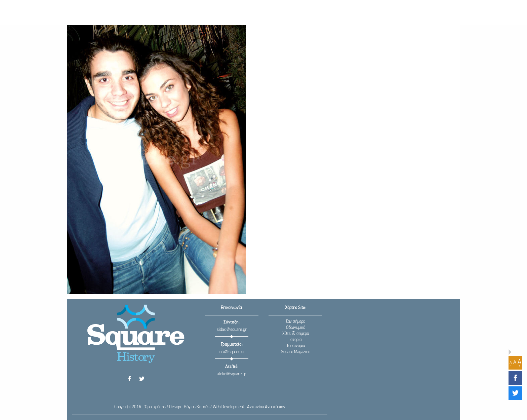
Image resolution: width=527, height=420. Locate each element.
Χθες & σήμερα (296, 334)
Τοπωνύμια (296, 346)
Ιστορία (295, 340)
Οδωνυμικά (296, 328)
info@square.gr (232, 352)
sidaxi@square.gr (232, 330)
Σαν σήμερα (295, 322)
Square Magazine (296, 352)
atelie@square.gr (232, 374)
